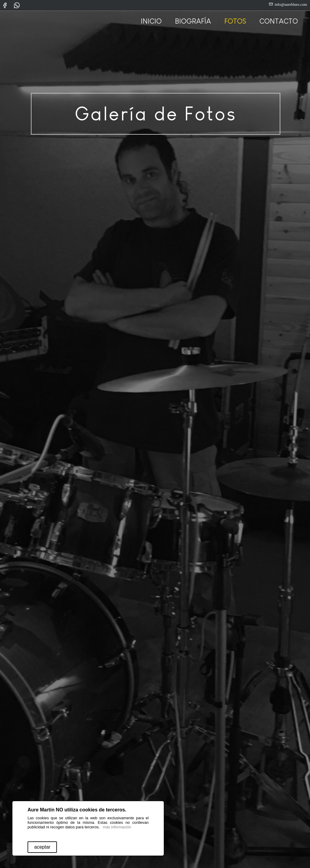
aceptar (42, 847)
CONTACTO (279, 21)
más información (117, 827)
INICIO (151, 21)
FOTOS (235, 21)
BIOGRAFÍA (193, 21)
